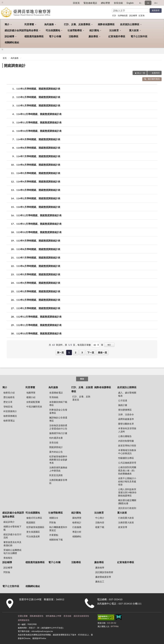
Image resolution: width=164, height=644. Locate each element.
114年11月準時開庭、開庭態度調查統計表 (39, 122)
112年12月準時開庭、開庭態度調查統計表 (39, 317)
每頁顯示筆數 (84, 345)
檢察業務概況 (10, 416)
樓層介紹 (31, 397)
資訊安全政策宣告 (81, 616)
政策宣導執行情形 (127, 445)
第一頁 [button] (60, 352)
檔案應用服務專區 (34, 36)
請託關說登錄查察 (104, 572)
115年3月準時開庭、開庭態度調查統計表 (38, 89)
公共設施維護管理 (127, 463)
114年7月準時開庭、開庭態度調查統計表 (38, 156)
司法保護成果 (33, 536)
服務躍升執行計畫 (58, 433)
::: (2, 2)
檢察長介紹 (9, 393)
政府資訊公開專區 (130, 24)
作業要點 (54, 535)
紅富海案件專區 (117, 36)
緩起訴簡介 (9, 522)
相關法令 (54, 518)
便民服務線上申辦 (53, 616)
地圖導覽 (31, 393)
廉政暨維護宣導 (103, 577)
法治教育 (114, 30)
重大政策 (134, 30)
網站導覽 (105, 3)
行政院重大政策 (126, 518)
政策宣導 (123, 527)
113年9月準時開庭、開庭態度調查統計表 (38, 241)
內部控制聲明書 (126, 441)
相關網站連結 (12, 42)
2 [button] (76, 352)
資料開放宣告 (24, 620)
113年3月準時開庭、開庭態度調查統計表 (38, 291)
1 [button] (69, 352)
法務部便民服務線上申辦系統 (58, 469)
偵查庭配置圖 (33, 402)
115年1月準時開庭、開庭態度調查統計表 (38, 105)
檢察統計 (77, 522)
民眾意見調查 (56, 475)
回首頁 (76, 3)
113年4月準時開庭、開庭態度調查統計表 (38, 283)
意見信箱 (67, 616)
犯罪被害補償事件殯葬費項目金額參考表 (58, 460)
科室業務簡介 (10, 411)
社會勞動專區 (75, 30)
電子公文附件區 (139, 36)
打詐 (114, 15)
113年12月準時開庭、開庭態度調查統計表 (39, 215)
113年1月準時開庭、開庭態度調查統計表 (38, 308)
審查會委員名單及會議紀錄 (12, 544)
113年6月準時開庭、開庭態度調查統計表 (38, 266)
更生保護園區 (33, 532)
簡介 (7, 24)
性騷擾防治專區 (126, 458)
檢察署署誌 (9, 421)
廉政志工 (100, 581)
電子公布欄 (55, 36)
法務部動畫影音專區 (58, 481)
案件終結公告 (56, 452)
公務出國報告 (125, 436)
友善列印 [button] (156, 73)
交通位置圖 (23, 616)
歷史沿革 (8, 402)
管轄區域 (8, 407)
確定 (109, 345)
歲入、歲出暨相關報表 (127, 394)
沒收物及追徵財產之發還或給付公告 (58, 427)
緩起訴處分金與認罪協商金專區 (21, 30)
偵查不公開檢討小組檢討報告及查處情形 (127, 481)
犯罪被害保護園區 (35, 527)
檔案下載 (100, 527)
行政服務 (77, 527)
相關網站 (77, 536)
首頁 (5, 58)
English (130, 3)
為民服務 (49, 24)
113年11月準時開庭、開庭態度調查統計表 (39, 224)
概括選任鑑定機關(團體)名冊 (127, 502)
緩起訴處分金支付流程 (12, 536)
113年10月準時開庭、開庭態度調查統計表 (39, 232)
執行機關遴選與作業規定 (58, 529)
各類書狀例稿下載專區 (58, 403)
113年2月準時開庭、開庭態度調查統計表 (38, 300)
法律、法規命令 (126, 414)
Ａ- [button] (140, 3)
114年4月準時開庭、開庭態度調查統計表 (38, 181)
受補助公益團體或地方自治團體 (12, 551)
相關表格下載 (56, 540)
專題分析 (77, 532)
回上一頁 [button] (141, 73)
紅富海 (142, 15)
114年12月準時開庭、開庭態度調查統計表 (39, 114)
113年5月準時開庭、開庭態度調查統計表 (38, 274)
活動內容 (100, 522)
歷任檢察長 (9, 397)
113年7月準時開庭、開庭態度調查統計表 (38, 258)
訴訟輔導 (133, 15)
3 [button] (82, 352)
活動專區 (74, 36)
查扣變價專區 (125, 410)
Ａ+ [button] (156, 3)
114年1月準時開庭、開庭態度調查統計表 (38, 207)
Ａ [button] (148, 3)
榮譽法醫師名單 (126, 424)
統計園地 (94, 30)
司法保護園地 (53, 30)
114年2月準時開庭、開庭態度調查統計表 (38, 198)
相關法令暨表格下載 (12, 528)
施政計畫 (123, 405)
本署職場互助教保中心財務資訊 (127, 452)
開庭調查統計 (15, 65)
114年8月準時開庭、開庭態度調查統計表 (38, 148)
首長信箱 (118, 3)
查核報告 (8, 558)
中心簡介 (100, 518)
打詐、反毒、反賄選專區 (77, 24)
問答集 (53, 522)
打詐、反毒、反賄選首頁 (81, 398)
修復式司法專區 (34, 518)
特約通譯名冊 (56, 438)
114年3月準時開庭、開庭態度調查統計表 (38, 190)
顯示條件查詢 (152, 79)
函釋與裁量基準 (126, 419)
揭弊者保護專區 (106, 24)
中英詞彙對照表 (34, 407)
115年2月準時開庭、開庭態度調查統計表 (38, 97)
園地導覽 (77, 518)
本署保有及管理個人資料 (127, 430)
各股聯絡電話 (56, 393)
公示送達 (123, 400)
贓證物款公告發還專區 (58, 419)
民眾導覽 (29, 24)
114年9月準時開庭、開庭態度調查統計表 (38, 139)
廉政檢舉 (100, 568)
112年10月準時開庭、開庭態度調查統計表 (39, 333)
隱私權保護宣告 (37, 616)
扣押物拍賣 (123, 15)
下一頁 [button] (91, 352)
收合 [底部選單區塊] (82, 379)
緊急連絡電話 (90, 3)
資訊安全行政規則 (127, 508)
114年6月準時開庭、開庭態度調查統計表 (38, 165)
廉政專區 (93, 36)
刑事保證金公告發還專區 (58, 411)
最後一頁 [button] (102, 352)
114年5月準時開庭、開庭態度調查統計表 (38, 173)
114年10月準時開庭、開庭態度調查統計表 (39, 131)
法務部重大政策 (126, 522)
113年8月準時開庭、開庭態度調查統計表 (38, 249)
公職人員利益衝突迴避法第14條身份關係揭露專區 (127, 492)
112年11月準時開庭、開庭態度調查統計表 (39, 325)
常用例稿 (54, 397)
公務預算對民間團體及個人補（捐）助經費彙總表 (127, 470)
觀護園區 (31, 522)
